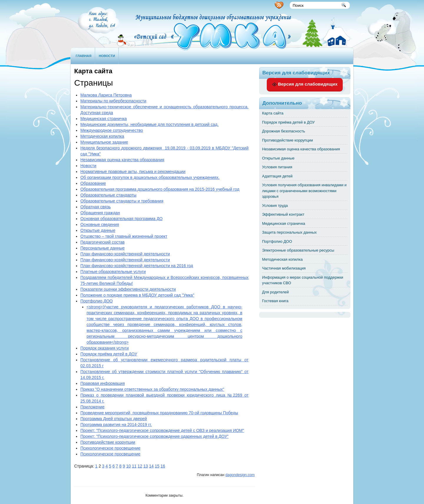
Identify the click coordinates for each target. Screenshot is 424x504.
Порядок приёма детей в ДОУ (109, 354)
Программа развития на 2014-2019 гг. (116, 425)
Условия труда (275, 206)
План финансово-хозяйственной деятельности (125, 254)
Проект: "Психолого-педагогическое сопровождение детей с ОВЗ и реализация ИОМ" (162, 430)
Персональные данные (102, 248)
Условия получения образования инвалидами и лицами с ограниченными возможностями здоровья (304, 191)
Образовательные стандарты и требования (122, 201)
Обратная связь (96, 207)
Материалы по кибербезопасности (113, 101)
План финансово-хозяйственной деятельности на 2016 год (137, 266)
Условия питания (277, 167)
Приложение (92, 407)
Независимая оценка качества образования (122, 160)
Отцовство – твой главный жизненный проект (124, 236)
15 (157, 466)
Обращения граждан (100, 213)
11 (134, 466)
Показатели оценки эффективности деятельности (128, 289)
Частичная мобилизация (284, 268)
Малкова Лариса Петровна (106, 95)
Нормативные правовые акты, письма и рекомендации (133, 172)
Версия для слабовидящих (305, 84)
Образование (93, 183)
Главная (83, 56)
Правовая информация (103, 383)
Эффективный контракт (283, 214)
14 (151, 466)
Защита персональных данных (289, 232)
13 (146, 466)
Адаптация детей (277, 176)
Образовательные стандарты (108, 195)
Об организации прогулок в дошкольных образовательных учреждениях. (150, 177)
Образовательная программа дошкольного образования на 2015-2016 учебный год (160, 189)
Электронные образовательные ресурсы (298, 250)
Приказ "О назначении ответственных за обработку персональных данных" (152, 389)
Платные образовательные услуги (113, 272)
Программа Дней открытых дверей (114, 419)
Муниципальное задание (104, 142)
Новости (107, 56)
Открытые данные (98, 230)
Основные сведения (100, 224)
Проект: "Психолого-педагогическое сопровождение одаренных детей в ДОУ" (154, 436)
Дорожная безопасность (284, 131)
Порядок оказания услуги (105, 348)
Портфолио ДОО (97, 301)
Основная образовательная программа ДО (121, 219)
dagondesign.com (240, 475)
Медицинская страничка (104, 119)
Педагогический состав (102, 242)
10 (128, 466)
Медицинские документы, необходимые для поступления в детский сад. (149, 124)
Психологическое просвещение (110, 448)
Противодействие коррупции (108, 442)
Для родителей (275, 292)
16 (163, 466)
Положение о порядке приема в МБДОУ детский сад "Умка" (137, 295)
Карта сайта (273, 113)
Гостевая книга (275, 301)
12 (140, 466)
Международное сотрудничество (112, 130)
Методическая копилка (102, 136)
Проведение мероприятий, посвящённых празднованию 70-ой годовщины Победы (159, 413)
